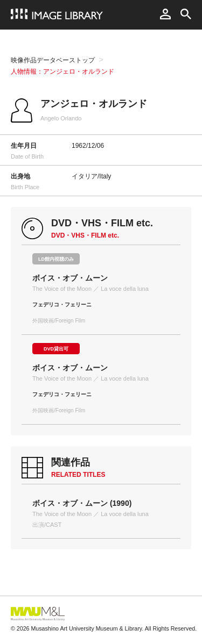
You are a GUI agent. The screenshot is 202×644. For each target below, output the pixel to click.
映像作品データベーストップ (53, 60)
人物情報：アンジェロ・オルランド (62, 71)
